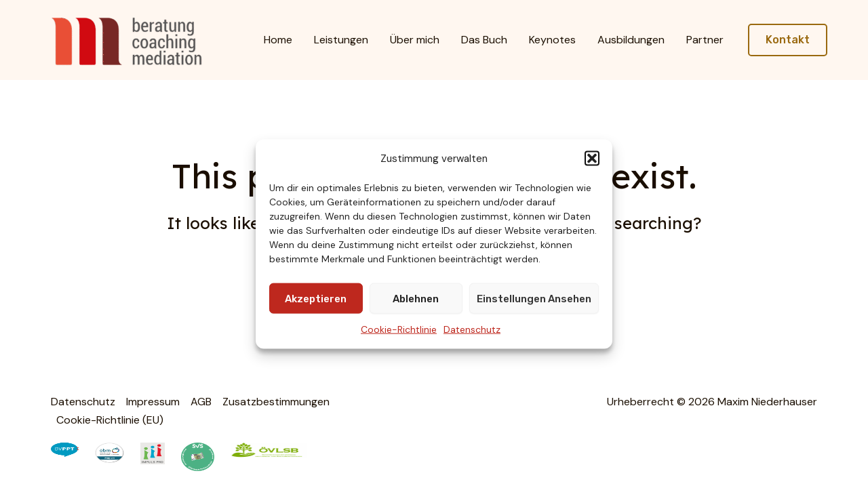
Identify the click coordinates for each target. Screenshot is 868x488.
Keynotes (552, 40)
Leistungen (341, 40)
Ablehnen (416, 299)
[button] (592, 159)
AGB (201, 402)
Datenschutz (472, 329)
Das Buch (484, 40)
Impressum (153, 402)
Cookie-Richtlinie (399, 329)
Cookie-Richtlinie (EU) (110, 420)
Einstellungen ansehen (534, 299)
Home (278, 40)
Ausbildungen (631, 40)
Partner (705, 40)
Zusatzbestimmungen (276, 402)
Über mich (415, 40)
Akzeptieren (316, 299)
